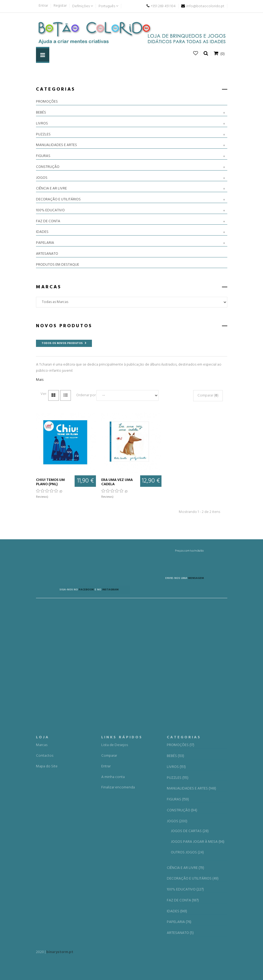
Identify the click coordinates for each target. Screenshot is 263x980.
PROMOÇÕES (47, 102)
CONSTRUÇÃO (48, 167)
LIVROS (42, 124)
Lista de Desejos (115, 872)
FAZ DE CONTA (48, 221)
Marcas (42, 872)
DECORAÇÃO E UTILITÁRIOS (58, 200)
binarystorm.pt (60, 955)
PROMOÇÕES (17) (181, 872)
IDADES (42, 232)
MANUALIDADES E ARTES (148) (191, 916)
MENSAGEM (173, 583)
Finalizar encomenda (118, 915)
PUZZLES (43, 135)
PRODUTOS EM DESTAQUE (58, 265)
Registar (60, 6)
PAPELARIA (45, 243)
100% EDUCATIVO (50, 210)
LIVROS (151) (176, 894)
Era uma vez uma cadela (117, 482)
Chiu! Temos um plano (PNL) (50, 482)
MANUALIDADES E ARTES (56, 145)
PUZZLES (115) (178, 905)
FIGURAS (43, 156)
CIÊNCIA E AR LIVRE (51, 189)
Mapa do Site (47, 893)
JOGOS (42, 178)
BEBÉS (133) (175, 883)
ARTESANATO (47, 254)
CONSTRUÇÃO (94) (182, 937)
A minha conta (113, 904)
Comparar (109, 883)
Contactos (45, 883)
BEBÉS (41, 113)
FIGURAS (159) (178, 927)
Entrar (43, 6)
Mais (40, 380)
